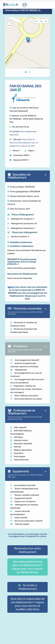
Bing (41, 21)
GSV (37, 21)
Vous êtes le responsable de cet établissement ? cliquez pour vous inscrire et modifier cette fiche (27, 604)
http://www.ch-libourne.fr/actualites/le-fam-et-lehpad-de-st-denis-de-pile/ (24, 143)
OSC (46, 21)
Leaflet (31, 68)
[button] (28, 40)
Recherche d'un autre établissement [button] (27, 550)
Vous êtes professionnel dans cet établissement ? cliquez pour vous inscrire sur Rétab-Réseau (27, 567)
